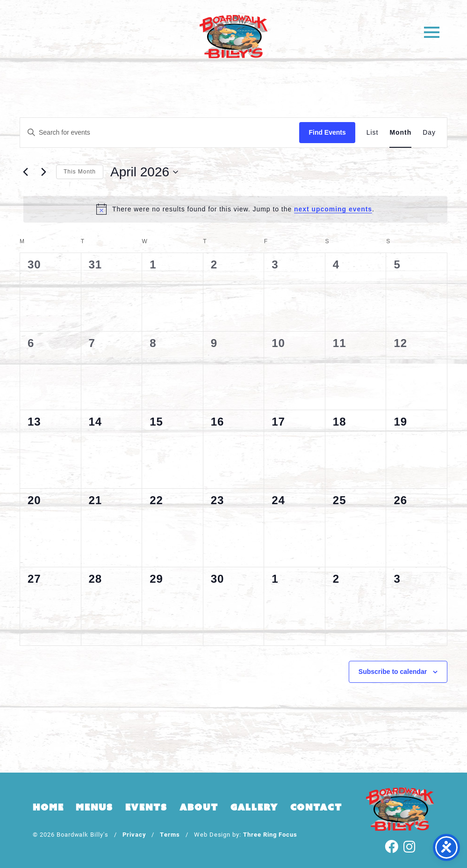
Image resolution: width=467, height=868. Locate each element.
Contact (316, 807)
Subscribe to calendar (393, 672)
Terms (170, 834)
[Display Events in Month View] (400, 133)
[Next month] (43, 172)
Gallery (254, 807)
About (199, 807)
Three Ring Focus (270, 834)
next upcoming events (333, 209)
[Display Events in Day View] (429, 133)
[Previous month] (25, 172)
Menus (94, 807)
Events (146, 807)
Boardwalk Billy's (233, 36)
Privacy (134, 834)
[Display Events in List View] (373, 133)
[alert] (235, 209)
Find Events (327, 132)
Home (48, 807)
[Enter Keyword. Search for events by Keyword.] (160, 133)
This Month (80, 172)
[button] (431, 32)
